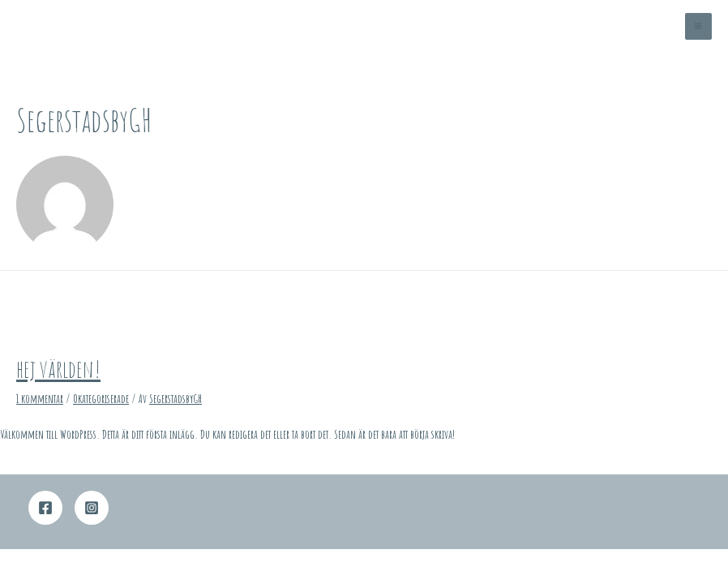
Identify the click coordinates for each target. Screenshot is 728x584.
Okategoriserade (101, 398)
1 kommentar (40, 398)
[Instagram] (92, 508)
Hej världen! (58, 369)
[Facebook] (45, 508)
